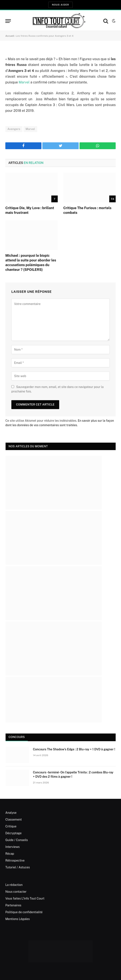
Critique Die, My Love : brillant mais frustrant (30, 210)
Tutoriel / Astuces (18, 867)
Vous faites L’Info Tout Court (25, 898)
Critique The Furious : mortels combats (87, 210)
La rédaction (14, 885)
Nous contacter (16, 892)
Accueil (10, 36)
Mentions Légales (18, 919)
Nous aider (60, 5)
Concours (17, 737)
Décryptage (13, 833)
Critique (11, 826)
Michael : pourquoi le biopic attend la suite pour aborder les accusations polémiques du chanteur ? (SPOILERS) (31, 262)
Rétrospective (15, 860)
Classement (14, 820)
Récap (10, 854)
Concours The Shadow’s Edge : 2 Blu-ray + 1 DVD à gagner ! (74, 749)
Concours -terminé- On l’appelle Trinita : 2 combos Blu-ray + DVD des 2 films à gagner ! (73, 774)
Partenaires (13, 905)
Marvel (24, 82)
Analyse (11, 813)
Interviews (13, 847)
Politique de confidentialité (24, 912)
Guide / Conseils (17, 840)
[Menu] (8, 21)
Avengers (14, 129)
